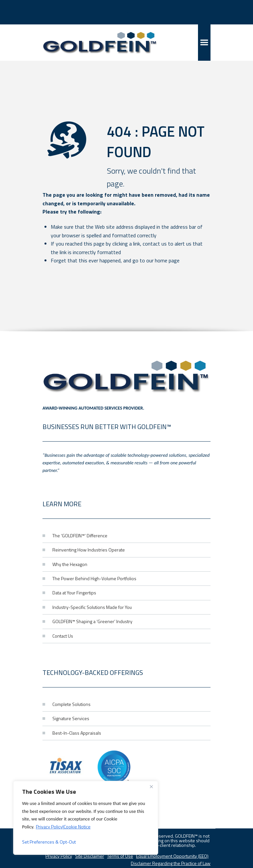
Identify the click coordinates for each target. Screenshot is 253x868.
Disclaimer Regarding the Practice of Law (171, 863)
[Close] (151, 786)
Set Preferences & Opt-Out (49, 842)
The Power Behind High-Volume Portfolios (94, 578)
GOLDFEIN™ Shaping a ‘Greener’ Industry (92, 621)
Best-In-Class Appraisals (77, 733)
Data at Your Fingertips (74, 593)
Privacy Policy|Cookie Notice (63, 827)
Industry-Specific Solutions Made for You (92, 607)
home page (167, 260)
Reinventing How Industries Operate (89, 550)
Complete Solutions (71, 704)
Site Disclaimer (90, 856)
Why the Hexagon (70, 564)
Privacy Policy (59, 856)
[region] (86, 818)
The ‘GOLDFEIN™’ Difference (80, 535)
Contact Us (63, 636)
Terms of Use (120, 856)
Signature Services (71, 718)
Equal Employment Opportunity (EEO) (172, 856)
